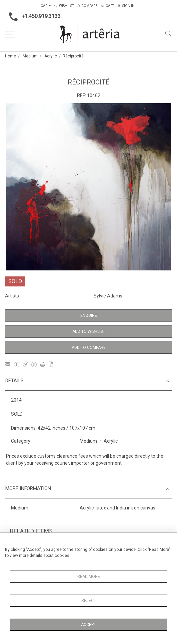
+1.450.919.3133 (33, 17)
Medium (30, 56)
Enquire (89, 315)
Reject (89, 601)
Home (10, 56)
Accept (88, 625)
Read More (89, 577)
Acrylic (51, 56)
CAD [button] (44, 6)
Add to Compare (89, 348)
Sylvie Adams (108, 296)
